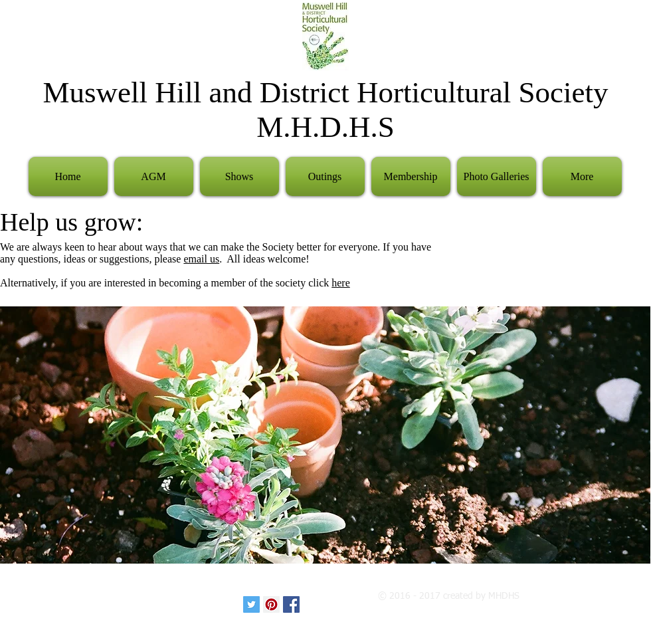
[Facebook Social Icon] (291, 604)
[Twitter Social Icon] (251, 604)
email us (201, 259)
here (341, 283)
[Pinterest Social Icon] (271, 604)
